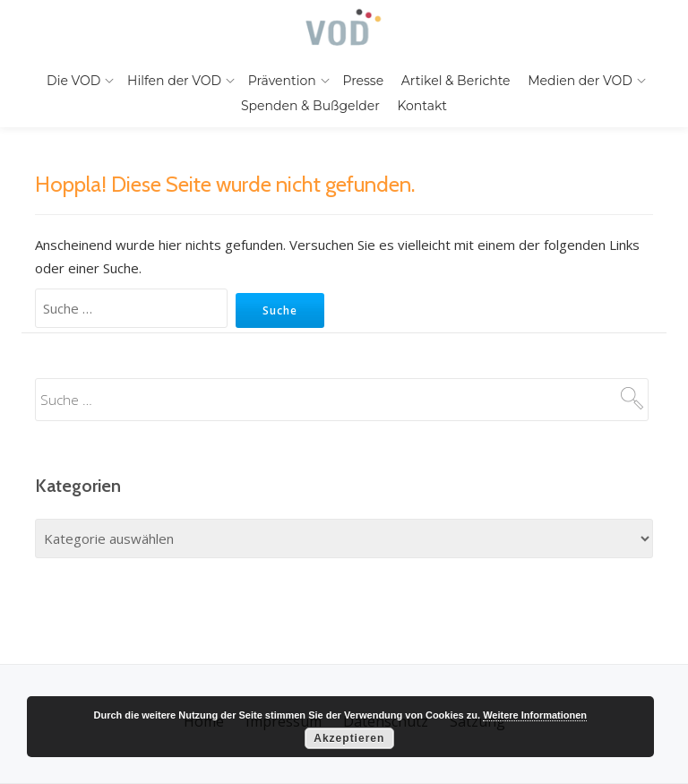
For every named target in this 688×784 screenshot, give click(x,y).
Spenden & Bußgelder (310, 106)
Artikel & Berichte (456, 81)
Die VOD (73, 81)
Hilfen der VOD (174, 81)
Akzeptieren (349, 738)
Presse (363, 81)
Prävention (282, 81)
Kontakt (422, 106)
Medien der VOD (580, 81)
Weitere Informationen (535, 715)
